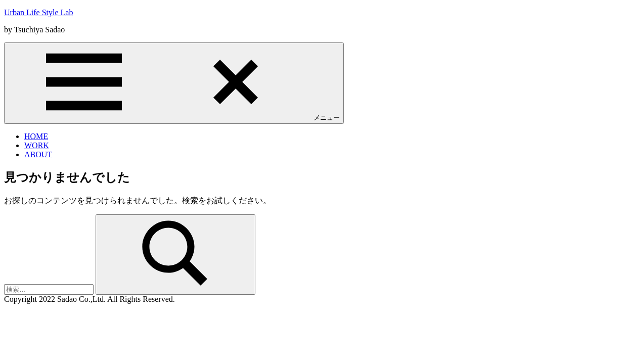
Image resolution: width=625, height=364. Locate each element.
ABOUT (38, 154)
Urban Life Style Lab (38, 12)
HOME (36, 136)
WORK (37, 145)
